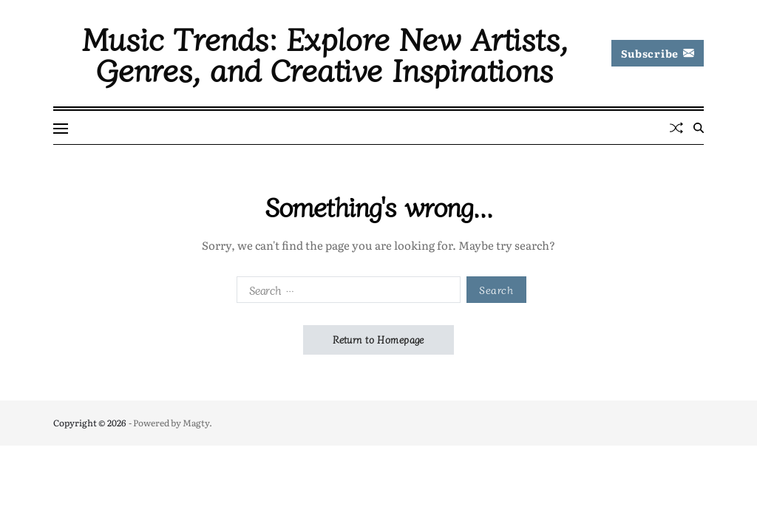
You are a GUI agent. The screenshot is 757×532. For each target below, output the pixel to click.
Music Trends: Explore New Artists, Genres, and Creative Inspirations (325, 53)
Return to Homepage (378, 340)
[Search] (699, 128)
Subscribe (658, 53)
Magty (196, 423)
